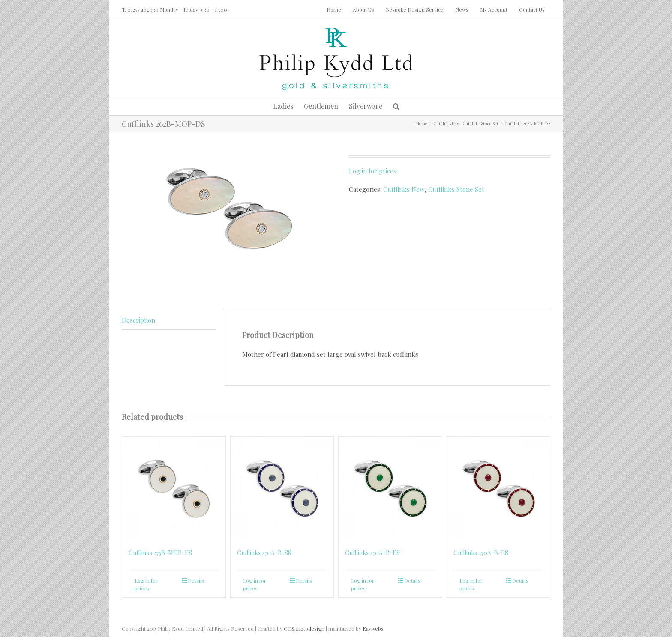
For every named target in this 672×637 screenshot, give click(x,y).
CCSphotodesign (304, 628)
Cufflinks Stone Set (456, 189)
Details (196, 580)
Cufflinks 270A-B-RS (481, 553)
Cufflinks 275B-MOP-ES (160, 553)
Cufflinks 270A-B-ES (372, 553)
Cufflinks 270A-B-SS (264, 553)
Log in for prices (373, 171)
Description (138, 320)
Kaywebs (373, 628)
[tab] (169, 320)
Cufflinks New (404, 189)
